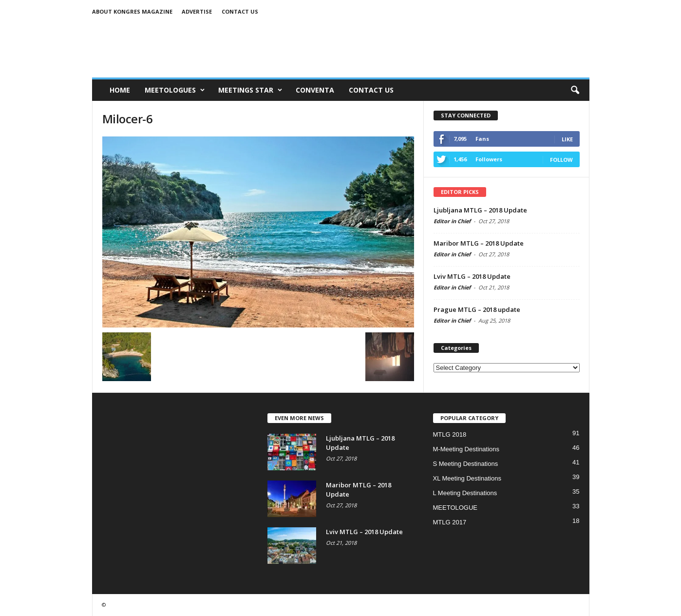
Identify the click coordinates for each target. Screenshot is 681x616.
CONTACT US (371, 90)
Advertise (197, 11)
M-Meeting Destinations (466, 449)
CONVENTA (315, 90)
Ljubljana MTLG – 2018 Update (480, 210)
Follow (561, 160)
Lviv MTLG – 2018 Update (472, 276)
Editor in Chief (452, 221)
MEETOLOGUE (455, 508)
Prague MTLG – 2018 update (477, 309)
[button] (575, 90)
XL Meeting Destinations (467, 478)
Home (120, 90)
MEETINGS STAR (250, 90)
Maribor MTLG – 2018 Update (479, 243)
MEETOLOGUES (175, 90)
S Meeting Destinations (466, 464)
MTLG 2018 (450, 434)
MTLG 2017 (450, 522)
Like (567, 139)
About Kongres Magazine (132, 11)
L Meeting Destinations (465, 493)
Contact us (240, 11)
